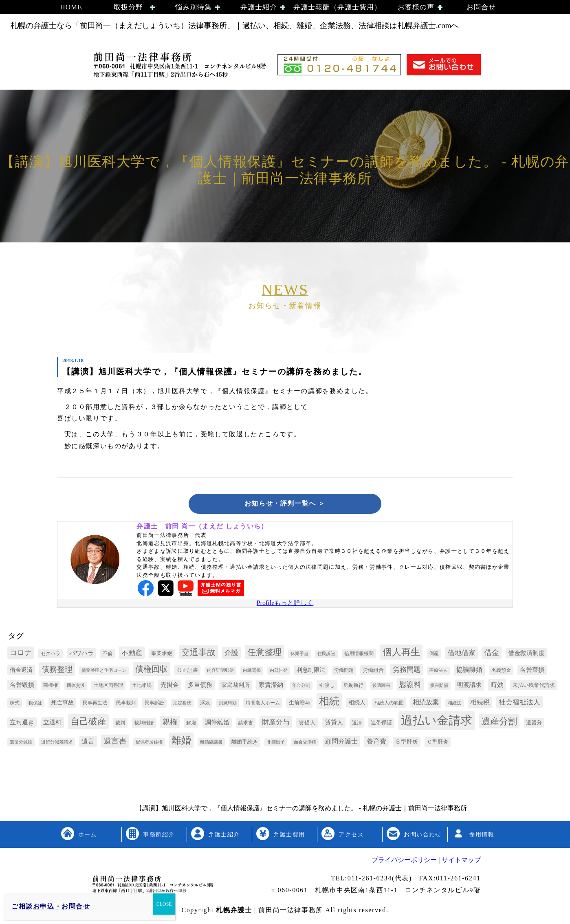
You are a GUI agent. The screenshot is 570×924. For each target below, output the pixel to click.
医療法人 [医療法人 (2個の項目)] (438, 672)
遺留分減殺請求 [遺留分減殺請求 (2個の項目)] (57, 744)
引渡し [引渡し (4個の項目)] (327, 687)
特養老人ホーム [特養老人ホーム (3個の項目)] (263, 704)
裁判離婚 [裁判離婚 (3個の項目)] (144, 724)
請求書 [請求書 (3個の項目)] (246, 724)
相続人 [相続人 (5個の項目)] (357, 704)
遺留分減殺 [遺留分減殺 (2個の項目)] (21, 744)
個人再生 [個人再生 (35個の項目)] (401, 654)
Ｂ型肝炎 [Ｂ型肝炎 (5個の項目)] (407, 743)
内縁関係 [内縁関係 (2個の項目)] (252, 672)
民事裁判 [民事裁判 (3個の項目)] (126, 704)
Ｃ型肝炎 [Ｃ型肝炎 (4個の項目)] (438, 743)
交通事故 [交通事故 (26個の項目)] (198, 654)
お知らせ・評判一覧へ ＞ (285, 504)
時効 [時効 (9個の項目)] (497, 686)
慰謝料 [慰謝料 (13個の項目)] (410, 686)
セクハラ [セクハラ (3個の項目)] (51, 655)
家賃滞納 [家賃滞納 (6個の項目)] (271, 686)
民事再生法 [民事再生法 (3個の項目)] (95, 704)
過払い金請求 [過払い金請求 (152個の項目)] (437, 722)
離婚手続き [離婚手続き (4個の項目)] (245, 743)
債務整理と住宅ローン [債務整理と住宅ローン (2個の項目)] (104, 672)
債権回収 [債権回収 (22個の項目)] (152, 671)
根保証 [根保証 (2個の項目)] (35, 705)
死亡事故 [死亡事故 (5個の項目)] (62, 704)
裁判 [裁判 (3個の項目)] (120, 724)
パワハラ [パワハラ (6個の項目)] (81, 655)
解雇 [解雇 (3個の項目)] (191, 724)
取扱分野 (128, 7)
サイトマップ (460, 861)
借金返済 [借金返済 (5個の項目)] (21, 672)
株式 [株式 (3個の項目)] (15, 704)
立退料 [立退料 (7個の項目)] (52, 724)
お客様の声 (416, 7)
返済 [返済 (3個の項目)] (357, 724)
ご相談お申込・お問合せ (51, 906)
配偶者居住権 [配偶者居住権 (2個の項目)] (149, 744)
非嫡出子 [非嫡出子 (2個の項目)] (276, 744)
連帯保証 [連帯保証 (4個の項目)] (381, 724)
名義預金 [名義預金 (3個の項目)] (501, 672)
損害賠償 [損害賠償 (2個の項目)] (439, 687)
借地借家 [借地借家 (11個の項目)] (462, 654)
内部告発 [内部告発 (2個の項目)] (279, 672)
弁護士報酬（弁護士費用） (337, 7)
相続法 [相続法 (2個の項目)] (454, 705)
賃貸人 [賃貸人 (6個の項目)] (334, 724)
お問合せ (481, 7)
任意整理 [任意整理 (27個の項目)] (264, 654)
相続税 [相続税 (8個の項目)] (480, 704)
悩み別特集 (194, 7)
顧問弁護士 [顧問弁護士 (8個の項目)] (341, 743)
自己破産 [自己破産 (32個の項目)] (88, 723)
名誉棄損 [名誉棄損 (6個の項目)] (532, 671)
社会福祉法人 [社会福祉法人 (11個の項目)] (519, 704)
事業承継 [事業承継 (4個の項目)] (162, 655)
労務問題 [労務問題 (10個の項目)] (407, 671)
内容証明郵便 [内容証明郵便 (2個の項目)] (220, 672)
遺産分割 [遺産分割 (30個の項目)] (499, 723)
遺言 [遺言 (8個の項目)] (88, 743)
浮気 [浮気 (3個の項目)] (205, 704)
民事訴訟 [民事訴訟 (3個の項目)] (154, 704)
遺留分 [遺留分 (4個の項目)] (534, 724)
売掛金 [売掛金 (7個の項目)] (170, 686)
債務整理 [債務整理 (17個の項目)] (57, 671)
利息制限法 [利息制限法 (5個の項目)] (311, 672)
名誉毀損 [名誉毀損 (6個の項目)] (22, 686)
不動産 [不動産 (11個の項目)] (132, 654)
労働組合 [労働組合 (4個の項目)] (373, 672)
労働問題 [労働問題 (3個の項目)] (344, 672)
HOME (71, 7)
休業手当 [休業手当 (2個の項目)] (299, 655)
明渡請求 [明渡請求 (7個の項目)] (469, 686)
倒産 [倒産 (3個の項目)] (434, 655)
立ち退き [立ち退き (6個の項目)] (22, 724)
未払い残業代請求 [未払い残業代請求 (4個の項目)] (534, 687)
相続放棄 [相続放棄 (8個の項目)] (426, 704)
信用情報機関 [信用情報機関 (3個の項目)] (359, 655)
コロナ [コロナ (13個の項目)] (21, 654)
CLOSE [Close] (164, 904)
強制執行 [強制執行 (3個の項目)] (354, 687)
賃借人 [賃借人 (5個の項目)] (307, 724)
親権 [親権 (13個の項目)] (170, 724)
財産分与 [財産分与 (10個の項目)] (276, 724)
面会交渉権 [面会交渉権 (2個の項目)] (305, 744)
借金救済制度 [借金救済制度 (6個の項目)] (526, 655)
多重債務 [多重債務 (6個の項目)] (200, 686)
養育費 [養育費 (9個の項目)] (376, 743)
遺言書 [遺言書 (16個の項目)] (115, 742)
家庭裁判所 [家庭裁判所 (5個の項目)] (235, 687)
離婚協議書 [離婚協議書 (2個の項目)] (211, 744)
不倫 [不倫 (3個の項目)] (108, 655)
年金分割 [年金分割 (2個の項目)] (301, 687)
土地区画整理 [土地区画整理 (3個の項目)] (108, 687)
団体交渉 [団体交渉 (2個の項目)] (76, 687)
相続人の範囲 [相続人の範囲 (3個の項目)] (389, 704)
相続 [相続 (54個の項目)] (329, 703)
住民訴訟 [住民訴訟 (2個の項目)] (326, 655)
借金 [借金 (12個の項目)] (492, 654)
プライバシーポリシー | (406, 861)
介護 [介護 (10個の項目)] (231, 654)
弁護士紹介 (259, 7)
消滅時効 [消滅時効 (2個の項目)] (228, 705)
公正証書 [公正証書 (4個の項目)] (187, 672)
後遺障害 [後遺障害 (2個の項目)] (381, 687)
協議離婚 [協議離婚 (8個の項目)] (469, 671)
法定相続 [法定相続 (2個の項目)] (182, 705)
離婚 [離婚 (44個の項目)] (181, 742)
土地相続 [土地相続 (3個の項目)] (142, 687)
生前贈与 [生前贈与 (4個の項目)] (299, 704)
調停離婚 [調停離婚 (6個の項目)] (217, 724)
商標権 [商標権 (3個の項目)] (51, 687)
